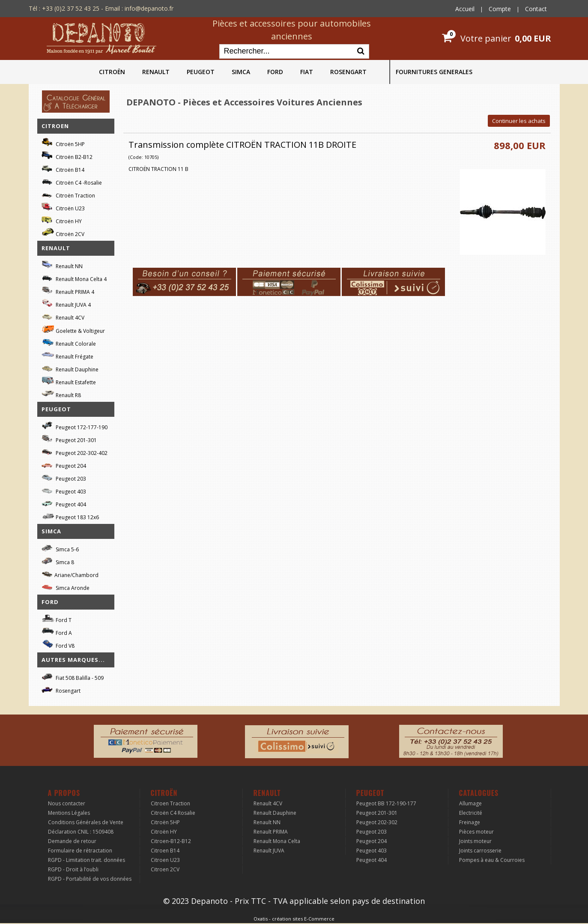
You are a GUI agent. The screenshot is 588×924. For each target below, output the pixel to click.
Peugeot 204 (64, 465)
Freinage (470, 822)
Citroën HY (62, 220)
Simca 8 (58, 561)
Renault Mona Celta (277, 841)
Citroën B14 (63, 169)
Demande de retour (72, 841)
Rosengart (61, 689)
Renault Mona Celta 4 (74, 278)
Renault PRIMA (271, 832)
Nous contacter (67, 803)
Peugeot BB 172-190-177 (386, 803)
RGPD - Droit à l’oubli (73, 869)
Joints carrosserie (480, 851)
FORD (275, 72)
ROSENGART (348, 72)
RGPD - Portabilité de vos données (90, 879)
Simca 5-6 (60, 548)
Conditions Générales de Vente (86, 822)
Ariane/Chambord (70, 574)
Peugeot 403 (64, 490)
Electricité (471, 813)
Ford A (57, 632)
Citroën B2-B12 (67, 156)
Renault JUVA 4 (66, 304)
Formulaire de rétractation (80, 851)
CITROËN (112, 72)
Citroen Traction (170, 803)
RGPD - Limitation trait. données (87, 860)
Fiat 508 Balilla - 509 (73, 677)
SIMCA (241, 72)
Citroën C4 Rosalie (173, 813)
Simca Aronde (66, 587)
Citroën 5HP (63, 143)
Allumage (470, 803)
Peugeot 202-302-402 (75, 452)
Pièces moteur (476, 832)
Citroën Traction (68, 194)
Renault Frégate (67, 355)
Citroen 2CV (165, 869)
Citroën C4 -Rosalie (72, 181)
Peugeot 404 (64, 503)
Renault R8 (61, 394)
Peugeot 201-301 (69, 439)
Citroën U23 (63, 207)
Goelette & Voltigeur (73, 329)
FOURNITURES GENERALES (434, 72)
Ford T (57, 619)
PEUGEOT (201, 72)
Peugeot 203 (64, 477)
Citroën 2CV (63, 233)
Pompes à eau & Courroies (492, 860)
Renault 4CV (63, 316)
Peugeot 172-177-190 (75, 426)
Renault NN (62, 265)
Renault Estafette (69, 381)
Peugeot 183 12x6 (70, 516)
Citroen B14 (165, 851)
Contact (536, 9)
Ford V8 (58, 644)
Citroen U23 (165, 860)
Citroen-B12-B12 (171, 841)
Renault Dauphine (70, 368)
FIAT (307, 72)
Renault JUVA (269, 851)
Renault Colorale (69, 343)
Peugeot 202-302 (377, 822)
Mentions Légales (69, 813)
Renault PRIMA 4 (68, 291)
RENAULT (156, 72)
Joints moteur (475, 841)
